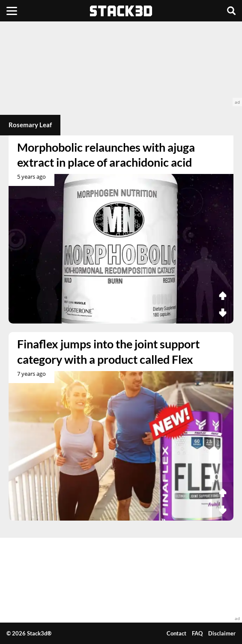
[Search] (231, 11)
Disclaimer (222, 633)
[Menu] (12, 11)
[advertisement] (121, 64)
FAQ (197, 633)
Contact (176, 633)
